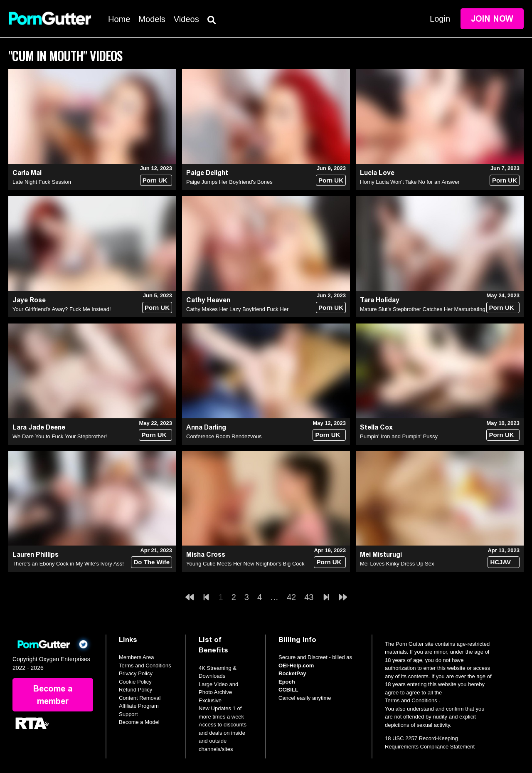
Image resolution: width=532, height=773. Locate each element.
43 (309, 597)
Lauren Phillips (36, 554)
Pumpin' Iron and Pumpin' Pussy (399, 436)
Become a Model (139, 722)
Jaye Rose (29, 300)
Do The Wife (151, 562)
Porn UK (155, 180)
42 (291, 597)
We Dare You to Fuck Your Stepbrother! (60, 436)
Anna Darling (206, 427)
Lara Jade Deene (39, 427)
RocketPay (292, 673)
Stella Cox (376, 427)
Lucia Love (377, 173)
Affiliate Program (139, 706)
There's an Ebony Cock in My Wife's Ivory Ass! (68, 564)
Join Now (492, 19)
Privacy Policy (136, 673)
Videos (186, 19)
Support (128, 714)
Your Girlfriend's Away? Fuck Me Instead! (62, 309)
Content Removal (140, 698)
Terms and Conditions (145, 666)
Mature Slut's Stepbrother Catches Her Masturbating (423, 309)
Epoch (287, 682)
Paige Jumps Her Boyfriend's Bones (229, 182)
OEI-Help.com (296, 666)
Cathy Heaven (208, 300)
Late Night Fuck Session (42, 182)
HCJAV (500, 562)
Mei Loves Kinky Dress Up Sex (397, 564)
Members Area (137, 657)
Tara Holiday (380, 300)
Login (440, 19)
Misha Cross (206, 554)
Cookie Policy (135, 682)
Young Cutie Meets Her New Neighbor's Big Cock (245, 564)
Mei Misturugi (381, 554)
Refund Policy (135, 690)
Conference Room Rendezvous (224, 436)
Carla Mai (27, 173)
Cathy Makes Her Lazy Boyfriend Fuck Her (237, 309)
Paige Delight (207, 173)
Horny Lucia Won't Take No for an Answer (410, 182)
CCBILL (288, 690)
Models (152, 19)
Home (119, 19)
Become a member (53, 695)
